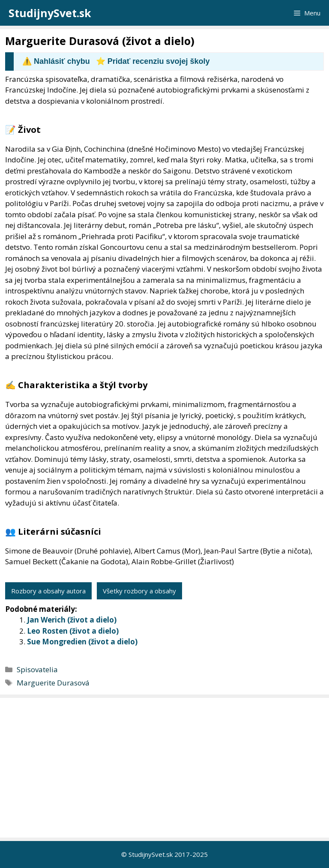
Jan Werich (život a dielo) (72, 620)
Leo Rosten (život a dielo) (73, 631)
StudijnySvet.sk (50, 13)
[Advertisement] (167, 768)
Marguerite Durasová (53, 683)
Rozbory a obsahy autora (48, 591)
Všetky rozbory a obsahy (139, 591)
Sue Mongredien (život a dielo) (82, 642)
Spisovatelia (37, 669)
